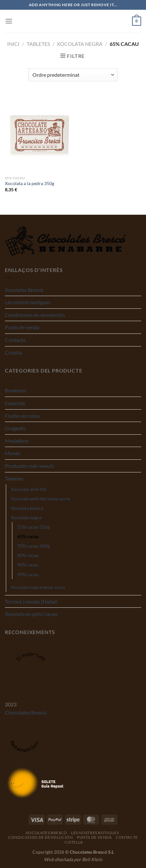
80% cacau (28, 555)
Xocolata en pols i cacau (31, 614)
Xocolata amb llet (29, 489)
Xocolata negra (80, 44)
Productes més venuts (30, 466)
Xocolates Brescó (24, 290)
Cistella (13, 353)
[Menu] (9, 21)
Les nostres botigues (28, 302)
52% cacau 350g (33, 527)
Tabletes (38, 44)
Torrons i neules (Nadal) (31, 601)
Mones (13, 453)
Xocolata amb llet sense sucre (41, 499)
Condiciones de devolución (35, 315)
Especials (15, 403)
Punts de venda (22, 327)
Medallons (17, 441)
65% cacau (28, 536)
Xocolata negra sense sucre (38, 587)
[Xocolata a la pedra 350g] (37, 133)
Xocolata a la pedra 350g (30, 183)
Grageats (15, 428)
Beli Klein (92, 859)
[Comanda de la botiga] (73, 75)
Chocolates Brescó (26, 712)
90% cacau (28, 565)
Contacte (15, 340)
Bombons (16, 390)
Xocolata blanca (27, 508)
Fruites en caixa (22, 416)
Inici (13, 44)
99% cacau (28, 574)
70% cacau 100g (33, 546)
